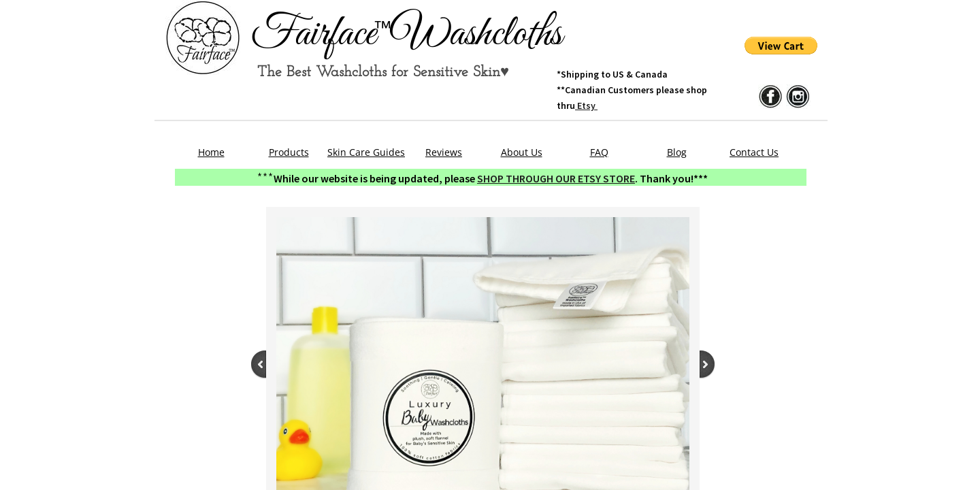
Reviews (444, 152)
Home (211, 152)
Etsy (586, 105)
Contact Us (754, 152)
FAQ (599, 152)
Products (289, 152)
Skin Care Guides (366, 152)
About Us (522, 152)
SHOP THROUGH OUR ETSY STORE (556, 178)
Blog (677, 152)
